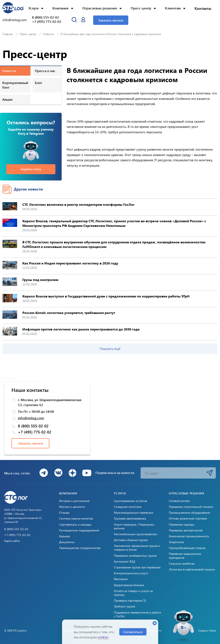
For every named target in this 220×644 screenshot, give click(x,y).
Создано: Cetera (207, 630)
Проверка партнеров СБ (130, 601)
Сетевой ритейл (179, 501)
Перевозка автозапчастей (186, 530)
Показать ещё (110, 349)
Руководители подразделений (79, 530)
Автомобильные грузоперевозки (135, 534)
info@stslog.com (15, 20)
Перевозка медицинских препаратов (185, 556)
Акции (7, 99)
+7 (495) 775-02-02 (47, 22)
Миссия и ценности (72, 507)
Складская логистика (128, 507)
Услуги (34, 8)
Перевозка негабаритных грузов (135, 556)
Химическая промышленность (189, 536)
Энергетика (176, 542)
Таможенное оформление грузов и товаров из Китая (137, 548)
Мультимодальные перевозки (134, 513)
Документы (67, 542)
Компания (60, 8)
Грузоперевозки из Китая (130, 501)
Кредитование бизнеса (129, 585)
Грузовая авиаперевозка (130, 518)
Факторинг (121, 579)
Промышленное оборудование (189, 513)
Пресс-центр (141, 8)
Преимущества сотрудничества (80, 548)
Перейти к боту (31, 169)
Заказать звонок (111, 20)
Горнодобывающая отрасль (187, 548)
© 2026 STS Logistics (15, 630)
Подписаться (210, 473)
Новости (9, 71)
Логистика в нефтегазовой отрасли (192, 569)
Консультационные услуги (131, 573)
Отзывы (64, 513)
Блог (39, 83)
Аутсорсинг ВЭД (125, 561)
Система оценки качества (76, 518)
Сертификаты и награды (75, 525)
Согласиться (133, 632)
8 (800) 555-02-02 (45, 17)
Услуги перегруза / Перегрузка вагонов (134, 526)
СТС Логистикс (8, 378)
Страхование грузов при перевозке (137, 567)
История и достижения (74, 501)
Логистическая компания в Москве (20, 381)
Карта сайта (12, 541)
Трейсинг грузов (124, 606)
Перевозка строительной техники (191, 507)
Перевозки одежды (182, 525)
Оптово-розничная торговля (188, 518)
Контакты (203, 8)
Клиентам (173, 8)
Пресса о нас (45, 71)
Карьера (65, 536)
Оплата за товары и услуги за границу (133, 593)
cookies (103, 637)
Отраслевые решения (100, 8)
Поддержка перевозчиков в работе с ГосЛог (137, 614)
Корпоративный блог (15, 85)
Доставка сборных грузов (131, 540)
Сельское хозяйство (182, 564)
